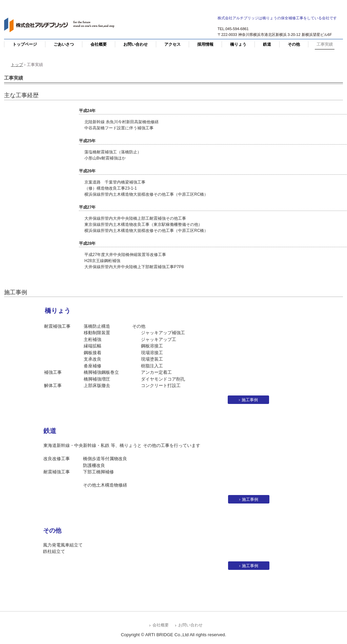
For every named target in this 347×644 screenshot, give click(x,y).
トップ (17, 65)
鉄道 (267, 44)
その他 (294, 44)
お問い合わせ (136, 44)
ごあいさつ (64, 44)
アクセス (172, 44)
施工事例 (250, 400)
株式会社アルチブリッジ (62, 26)
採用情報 (205, 44)
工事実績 (325, 44)
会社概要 (99, 44)
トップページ (25, 44)
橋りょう (238, 44)
